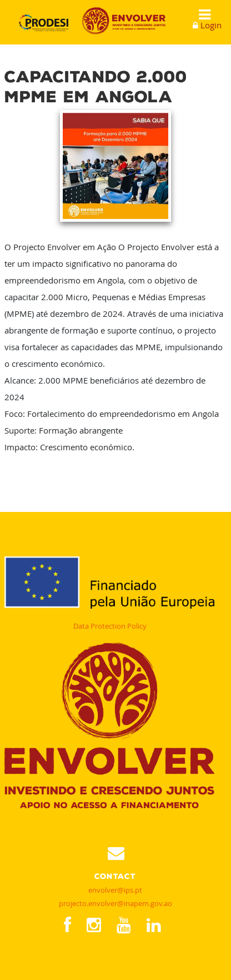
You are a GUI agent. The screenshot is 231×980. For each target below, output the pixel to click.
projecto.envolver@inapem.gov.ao (115, 903)
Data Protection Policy (110, 626)
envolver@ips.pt (115, 890)
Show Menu (201, 15)
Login (211, 25)
